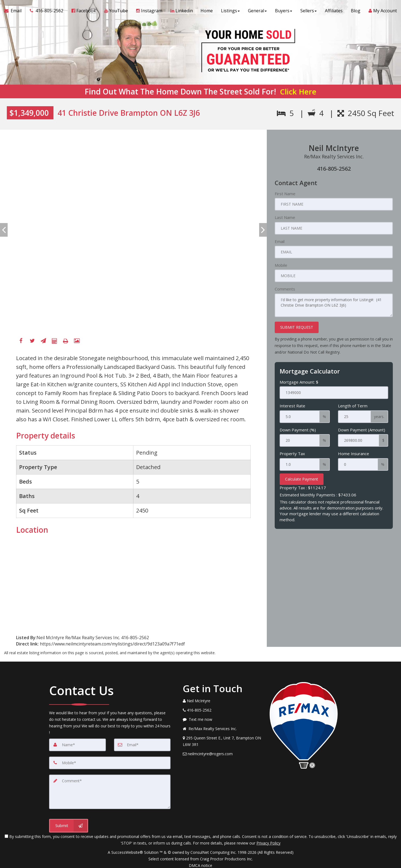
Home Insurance (354, 454)
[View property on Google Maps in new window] (62, 580)
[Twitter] (32, 341)
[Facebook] (21, 341)
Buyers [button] (284, 11)
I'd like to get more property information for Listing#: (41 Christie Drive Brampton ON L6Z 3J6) (334, 305)
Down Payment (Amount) (362, 430)
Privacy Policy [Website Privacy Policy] (268, 843)
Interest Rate (292, 406)
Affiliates (334, 11)
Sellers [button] (309, 11)
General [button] (257, 11)
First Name (285, 194)
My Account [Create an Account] (383, 11)
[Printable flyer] (66, 341)
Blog (356, 11)
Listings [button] (230, 11)
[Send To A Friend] (43, 341)
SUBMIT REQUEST (297, 327)
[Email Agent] (15, 11)
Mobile (281, 265)
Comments (285, 289)
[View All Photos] (77, 341)
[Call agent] (47, 11)
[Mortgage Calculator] (55, 341)
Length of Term (353, 406)
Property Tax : (303, 488)
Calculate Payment (302, 479)
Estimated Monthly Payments (318, 495)
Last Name (285, 217)
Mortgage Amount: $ (299, 382)
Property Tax (292, 454)
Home (207, 11)
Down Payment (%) (298, 430)
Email (280, 241)
